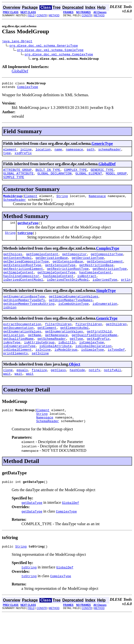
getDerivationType (88, 268)
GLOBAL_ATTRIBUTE (18, 178)
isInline (43, 373)
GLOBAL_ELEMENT (89, 178)
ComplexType (28, 89)
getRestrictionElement (23, 281)
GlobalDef (20, 72)
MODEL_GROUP (116, 178)
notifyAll (113, 395)
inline (26, 152)
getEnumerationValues (22, 351)
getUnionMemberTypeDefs (24, 316)
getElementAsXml (74, 347)
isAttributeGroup (39, 364)
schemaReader (110, 152)
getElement (47, 347)
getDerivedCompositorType (26, 272)
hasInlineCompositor (21, 290)
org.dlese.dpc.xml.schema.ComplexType (59, 55)
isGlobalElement (17, 373)
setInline (40, 377)
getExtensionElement (105, 272)
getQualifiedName (18, 360)
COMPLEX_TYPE (76, 174)
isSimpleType (93, 373)
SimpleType (106, 305)
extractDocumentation (22, 342)
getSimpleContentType (56, 285)
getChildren (116, 342)
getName (34, 355)
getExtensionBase (68, 272)
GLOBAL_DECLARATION (54, 178)
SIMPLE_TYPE (14, 183)
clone (8, 395)
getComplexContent (42, 263)
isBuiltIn (67, 364)
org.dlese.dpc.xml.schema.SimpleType (50, 51)
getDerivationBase (52, 268)
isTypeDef (116, 373)
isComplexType (91, 364)
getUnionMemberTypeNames (71, 316)
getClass (58, 395)
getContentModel (17, 268)
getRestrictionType (110, 281)
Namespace (97, 202)
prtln (126, 294)
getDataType (28, 231)
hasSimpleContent (58, 290)
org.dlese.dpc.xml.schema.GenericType (44, 46)
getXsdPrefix (98, 360)
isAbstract (87, 290)
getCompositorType (107, 263)
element (10, 152)
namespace (74, 152)
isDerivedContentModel (23, 294)
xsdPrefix (23, 157)
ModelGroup (13, 202)
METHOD (54, 15)
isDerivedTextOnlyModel (68, 294)
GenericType (102, 146)
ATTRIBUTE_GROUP (17, 174)
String (62, 202)
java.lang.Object (17, 42)
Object (75, 388)
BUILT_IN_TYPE (48, 174)
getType (76, 360)
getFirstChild (99, 351)
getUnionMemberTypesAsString (29, 320)
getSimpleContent (18, 285)
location (43, 152)
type (7, 157)
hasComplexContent (95, 285)
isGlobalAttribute (55, 368)
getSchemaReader (52, 360)
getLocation (14, 355)
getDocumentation (18, 347)
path (91, 152)
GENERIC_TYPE (102, 174)
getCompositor (74, 263)
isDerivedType (105, 294)
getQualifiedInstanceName (94, 355)
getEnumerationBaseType (24, 312)
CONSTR (42, 15)
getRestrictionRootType (68, 281)
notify (94, 395)
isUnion (10, 325)
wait (7, 399)
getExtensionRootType (22, 277)
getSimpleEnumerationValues (73, 312)
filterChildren (58, 342)
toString (25, 242)
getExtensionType (60, 277)
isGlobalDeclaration (93, 368)
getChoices (13, 263)
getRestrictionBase (96, 277)
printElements (15, 377)
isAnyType (12, 364)
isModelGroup (66, 373)
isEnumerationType (19, 368)
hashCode (77, 395)
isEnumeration (105, 320)
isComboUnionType (73, 320)
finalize (39, 395)
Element (31, 202)
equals (22, 395)
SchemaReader (15, 207)
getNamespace (57, 355)
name (58, 152)
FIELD (31, 15)
